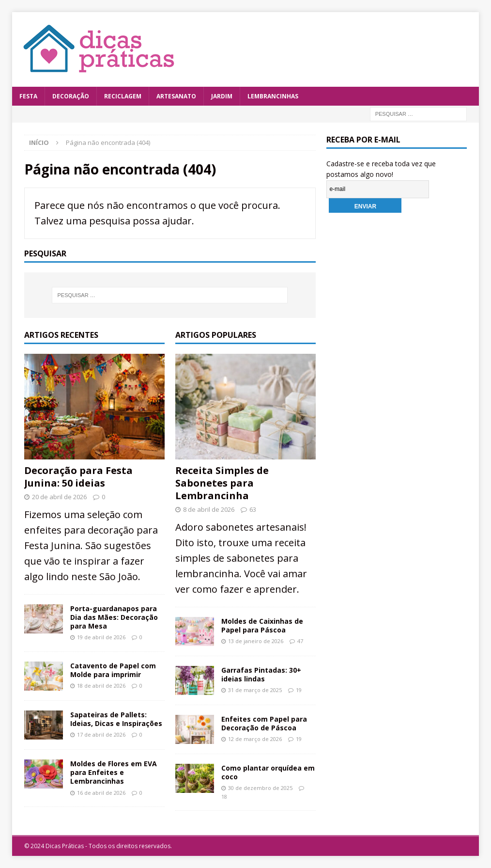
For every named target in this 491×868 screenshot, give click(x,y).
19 (299, 690)
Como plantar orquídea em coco (268, 772)
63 (253, 509)
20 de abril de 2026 (59, 497)
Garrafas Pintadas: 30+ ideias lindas (261, 674)
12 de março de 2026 (255, 739)
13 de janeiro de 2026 (256, 641)
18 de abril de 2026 (101, 686)
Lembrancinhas (273, 96)
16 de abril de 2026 (101, 793)
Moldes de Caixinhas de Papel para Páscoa (262, 625)
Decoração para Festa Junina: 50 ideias (78, 477)
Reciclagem (123, 96)
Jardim (222, 96)
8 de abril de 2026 (209, 509)
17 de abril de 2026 (101, 734)
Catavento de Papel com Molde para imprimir (113, 670)
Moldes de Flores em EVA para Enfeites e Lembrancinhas (114, 772)
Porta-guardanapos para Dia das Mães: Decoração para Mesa (114, 617)
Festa (28, 96)
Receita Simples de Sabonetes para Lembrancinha (222, 483)
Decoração (71, 96)
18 (224, 797)
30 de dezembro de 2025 (260, 788)
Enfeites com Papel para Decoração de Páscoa (264, 723)
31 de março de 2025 (255, 690)
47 (300, 641)
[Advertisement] (399, 387)
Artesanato (176, 96)
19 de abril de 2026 (101, 637)
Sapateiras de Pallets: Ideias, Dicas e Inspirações (116, 719)
